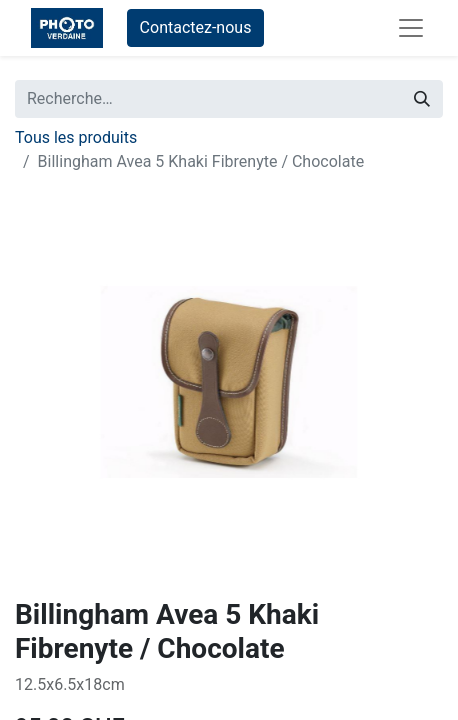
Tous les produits (76, 137)
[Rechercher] (422, 99)
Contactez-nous (196, 27)
